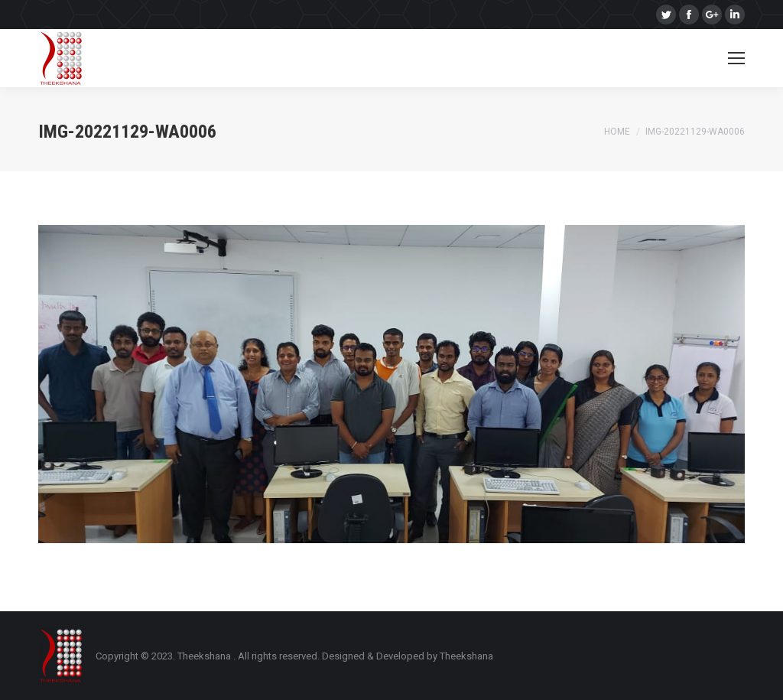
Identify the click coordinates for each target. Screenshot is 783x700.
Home (617, 132)
